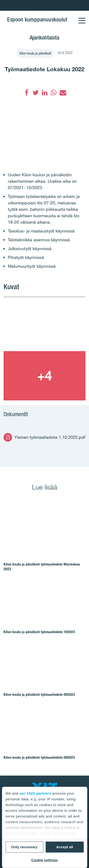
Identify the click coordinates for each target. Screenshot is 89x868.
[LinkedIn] (45, 93)
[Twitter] (36, 93)
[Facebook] (27, 93)
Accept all (65, 847)
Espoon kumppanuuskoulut (37, 19)
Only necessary (24, 847)
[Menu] (82, 18)
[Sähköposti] (63, 93)
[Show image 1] (44, 326)
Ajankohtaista (44, 38)
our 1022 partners (35, 793)
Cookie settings (45, 860)
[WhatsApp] (54, 93)
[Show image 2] (44, 376)
